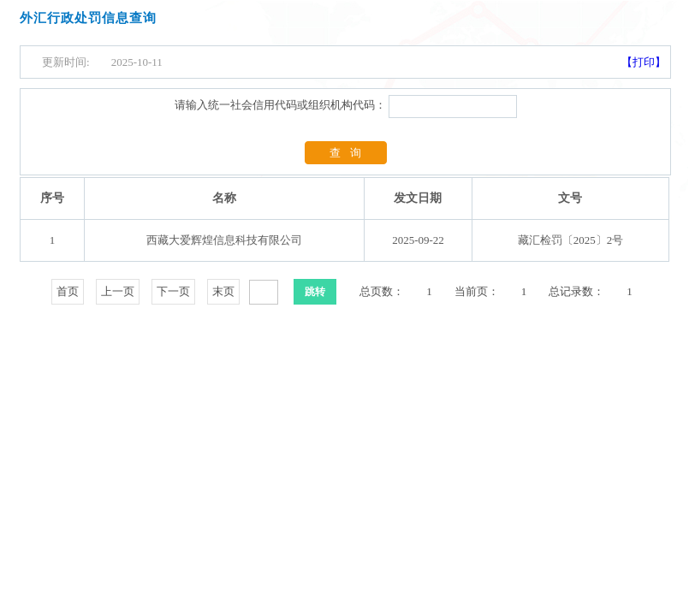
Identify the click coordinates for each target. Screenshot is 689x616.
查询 (350, 153)
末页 (223, 291)
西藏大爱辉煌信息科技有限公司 (224, 240)
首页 (68, 291)
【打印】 (644, 62)
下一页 (173, 291)
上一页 (118, 291)
